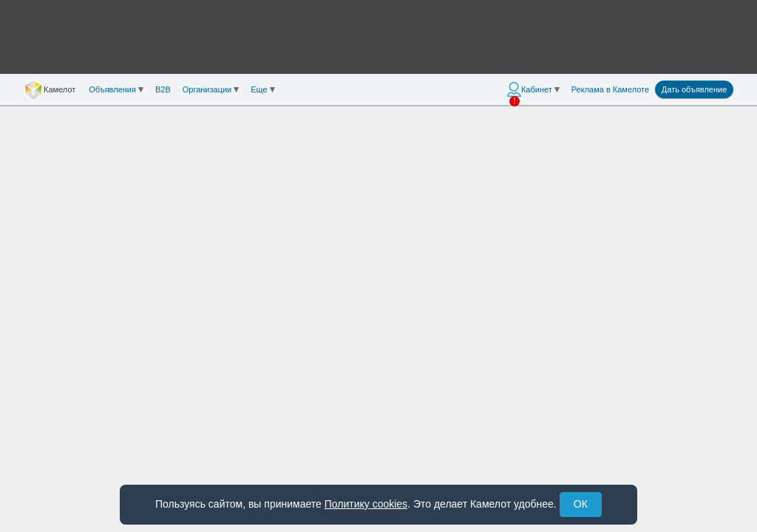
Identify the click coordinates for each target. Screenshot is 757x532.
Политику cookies (366, 504)
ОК (581, 504)
